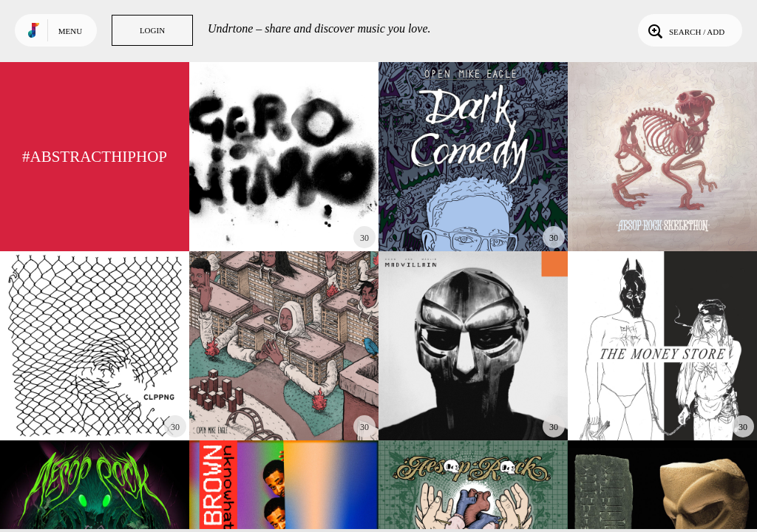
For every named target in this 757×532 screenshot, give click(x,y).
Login (152, 30)
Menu (70, 31)
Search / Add (685, 30)
